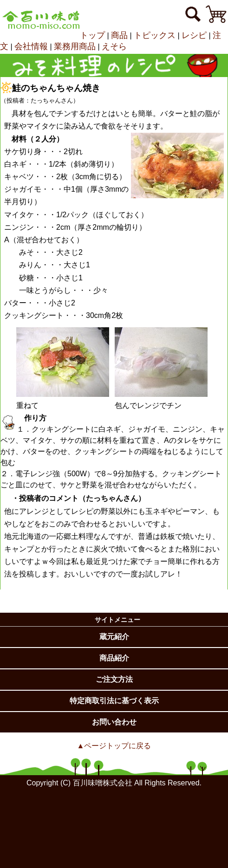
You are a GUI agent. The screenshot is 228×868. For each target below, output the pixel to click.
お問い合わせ (114, 722)
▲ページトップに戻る (114, 746)
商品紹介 (114, 658)
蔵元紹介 (114, 637)
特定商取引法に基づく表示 (114, 701)
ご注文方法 (114, 679)
